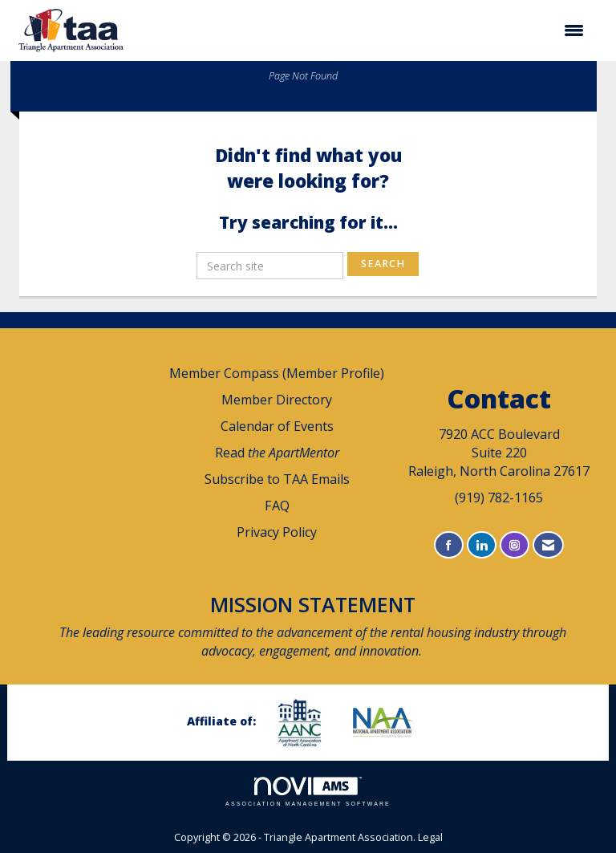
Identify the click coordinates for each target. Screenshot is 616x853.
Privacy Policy (277, 532)
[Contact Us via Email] (548, 545)
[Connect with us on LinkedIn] (482, 545)
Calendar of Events (277, 426)
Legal (430, 837)
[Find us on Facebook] (449, 545)
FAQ (277, 506)
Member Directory (277, 400)
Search (383, 264)
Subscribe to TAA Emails (277, 479)
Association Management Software (308, 792)
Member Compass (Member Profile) (277, 373)
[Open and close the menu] (365, 30)
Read (277, 453)
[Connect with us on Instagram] (515, 545)
